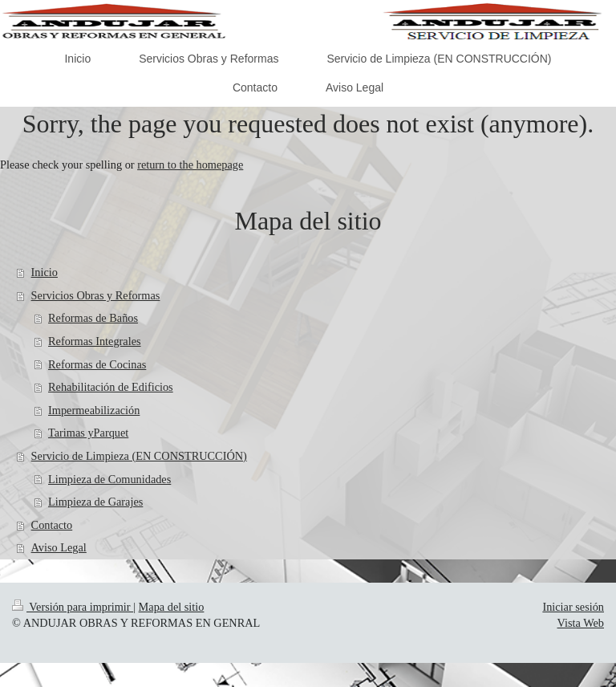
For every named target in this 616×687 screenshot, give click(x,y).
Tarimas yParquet (88, 433)
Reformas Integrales (95, 341)
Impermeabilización (94, 410)
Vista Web (581, 623)
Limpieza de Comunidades (109, 479)
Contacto (52, 525)
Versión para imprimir (73, 607)
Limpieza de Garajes (95, 502)
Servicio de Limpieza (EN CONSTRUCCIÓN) (139, 456)
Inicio (45, 272)
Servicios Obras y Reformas (96, 295)
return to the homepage (190, 165)
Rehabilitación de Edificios (111, 387)
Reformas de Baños (93, 318)
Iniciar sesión (573, 607)
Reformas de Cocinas (97, 364)
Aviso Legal (59, 547)
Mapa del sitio (172, 607)
